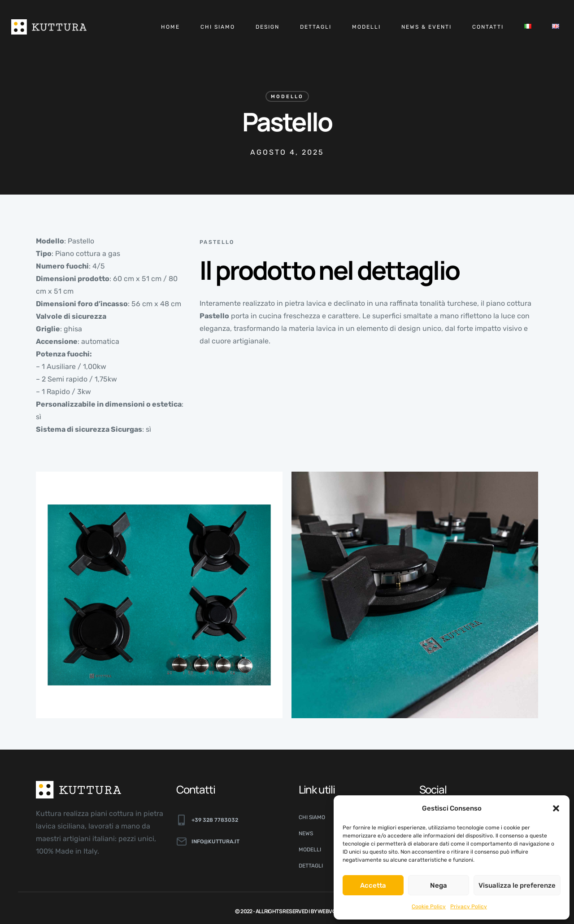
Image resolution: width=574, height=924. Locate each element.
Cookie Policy (429, 907)
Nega (439, 885)
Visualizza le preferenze (517, 885)
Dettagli (316, 27)
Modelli (366, 27)
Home (170, 27)
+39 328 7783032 (215, 820)
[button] (556, 808)
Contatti (488, 27)
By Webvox (325, 911)
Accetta (373, 885)
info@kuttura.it (215, 842)
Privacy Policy (469, 907)
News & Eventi (426, 27)
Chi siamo (218, 27)
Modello (287, 97)
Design (267, 27)
